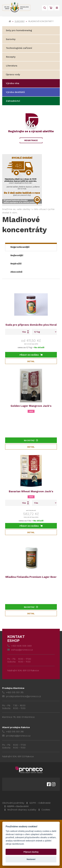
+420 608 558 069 (19, 646)
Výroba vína (12, 83)
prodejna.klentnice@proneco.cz (22, 696)
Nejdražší (16, 264)
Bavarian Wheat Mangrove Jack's (31, 491)
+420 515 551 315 (13, 692)
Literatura (12, 66)
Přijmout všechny (31, 852)
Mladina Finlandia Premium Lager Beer (31, 577)
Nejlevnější (17, 255)
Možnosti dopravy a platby (22, 810)
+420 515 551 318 (13, 732)
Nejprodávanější (20, 247)
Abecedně (16, 272)
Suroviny (20, 21)
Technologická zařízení (19, 48)
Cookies (46, 810)
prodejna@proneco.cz (16, 736)
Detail (31, 361)
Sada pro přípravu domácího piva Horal (31, 325)
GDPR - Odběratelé (40, 803)
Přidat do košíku (31, 355)
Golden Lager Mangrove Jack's (31, 406)
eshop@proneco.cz (20, 650)
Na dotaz (31, 440)
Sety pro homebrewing (19, 30)
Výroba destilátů (15, 92)
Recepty (11, 57)
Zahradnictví (13, 101)
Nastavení (31, 859)
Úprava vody (13, 74)
